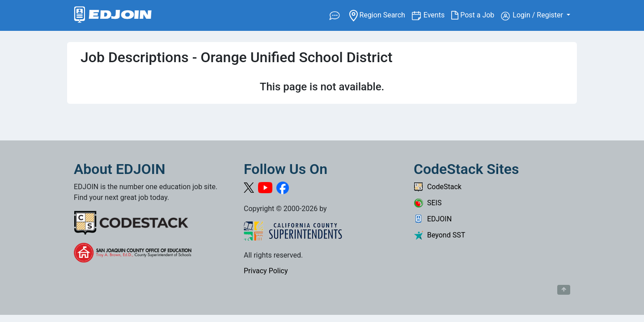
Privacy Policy (266, 271)
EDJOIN (433, 219)
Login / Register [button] (533, 16)
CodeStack (438, 187)
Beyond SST (439, 235)
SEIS (428, 203)
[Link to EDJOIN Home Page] (113, 15)
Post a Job (476, 15)
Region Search (380, 15)
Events (437, 15)
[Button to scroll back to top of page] (564, 290)
